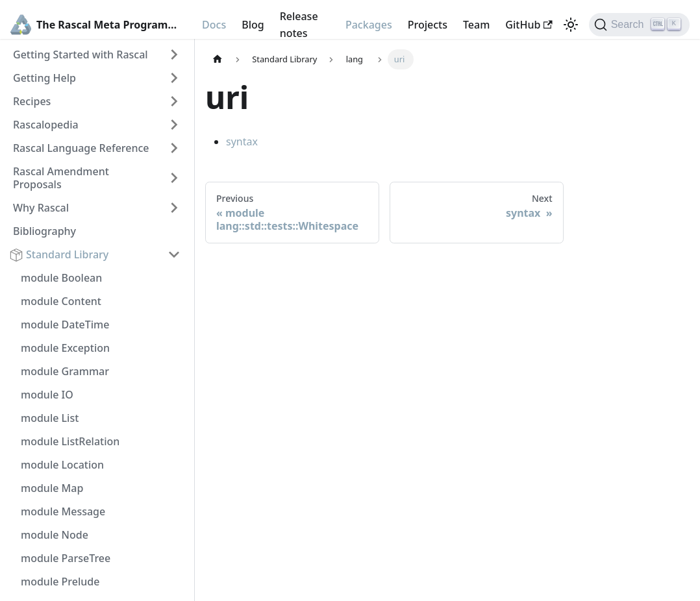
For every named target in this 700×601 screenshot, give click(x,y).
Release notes (299, 25)
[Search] (639, 25)
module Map (52, 488)
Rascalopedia (46, 125)
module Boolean (61, 278)
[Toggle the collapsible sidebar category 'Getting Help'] (174, 78)
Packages (369, 25)
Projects (428, 25)
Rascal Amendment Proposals (61, 178)
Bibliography (44, 231)
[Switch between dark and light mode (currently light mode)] (571, 25)
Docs (214, 25)
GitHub (529, 25)
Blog (253, 25)
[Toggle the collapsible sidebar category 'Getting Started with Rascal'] (174, 55)
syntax (242, 141)
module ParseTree (66, 558)
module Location (62, 465)
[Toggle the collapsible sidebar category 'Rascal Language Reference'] (174, 148)
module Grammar (65, 371)
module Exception (65, 348)
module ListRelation (70, 441)
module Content (61, 301)
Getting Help (44, 78)
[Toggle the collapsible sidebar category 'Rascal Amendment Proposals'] (174, 178)
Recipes (32, 101)
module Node (55, 535)
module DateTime (65, 325)
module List (50, 418)
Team (476, 25)
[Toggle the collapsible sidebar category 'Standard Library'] (174, 254)
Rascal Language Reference (81, 148)
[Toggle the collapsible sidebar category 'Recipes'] (174, 101)
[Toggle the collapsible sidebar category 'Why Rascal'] (174, 208)
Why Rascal (41, 208)
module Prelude (60, 582)
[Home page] (218, 59)
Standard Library (67, 254)
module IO (47, 395)
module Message (63, 511)
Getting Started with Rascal (81, 55)
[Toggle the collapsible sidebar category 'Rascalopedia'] (174, 125)
